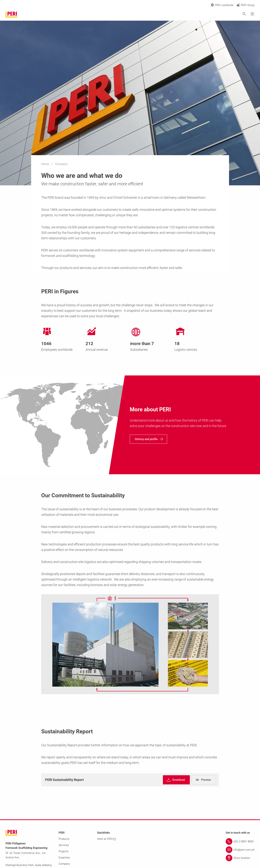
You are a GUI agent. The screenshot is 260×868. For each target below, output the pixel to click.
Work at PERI (106, 839)
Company (64, 864)
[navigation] (148, 439)
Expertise (64, 858)
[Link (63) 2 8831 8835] (240, 841)
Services (64, 845)
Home (45, 164)
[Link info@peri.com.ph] (240, 850)
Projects (64, 851)
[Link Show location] (240, 858)
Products (64, 839)
